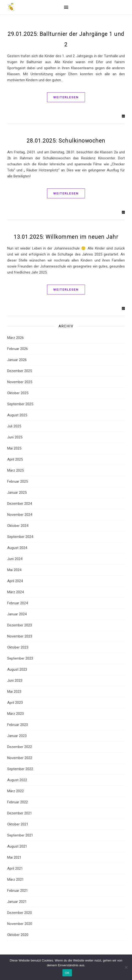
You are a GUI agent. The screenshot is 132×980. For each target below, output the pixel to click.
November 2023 (20, 636)
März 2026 (15, 338)
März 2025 (15, 470)
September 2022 (20, 769)
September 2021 (20, 835)
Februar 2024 (18, 603)
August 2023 (17, 669)
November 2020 (20, 924)
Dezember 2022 (20, 747)
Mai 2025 (14, 448)
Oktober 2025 (18, 393)
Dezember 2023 (20, 625)
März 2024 (15, 592)
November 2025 (20, 382)
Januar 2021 (17, 902)
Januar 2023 (17, 736)
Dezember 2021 (20, 813)
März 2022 (15, 791)
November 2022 (20, 758)
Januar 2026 (17, 360)
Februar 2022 (18, 802)
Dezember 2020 (20, 913)
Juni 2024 (15, 559)
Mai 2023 (14, 692)
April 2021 (15, 868)
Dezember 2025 (20, 371)
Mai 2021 (14, 857)
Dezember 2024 (20, 504)
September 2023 (20, 658)
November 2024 (20, 515)
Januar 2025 (17, 493)
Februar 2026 (18, 349)
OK (67, 973)
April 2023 (15, 703)
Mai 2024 (14, 570)
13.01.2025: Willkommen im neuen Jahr (66, 237)
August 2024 (17, 548)
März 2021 (15, 880)
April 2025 (15, 459)
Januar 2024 (17, 614)
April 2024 (15, 581)
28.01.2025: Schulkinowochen (66, 141)
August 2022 (17, 780)
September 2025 (20, 404)
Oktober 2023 (18, 647)
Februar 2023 (18, 725)
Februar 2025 (18, 481)
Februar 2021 (18, 891)
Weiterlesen (66, 97)
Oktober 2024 (18, 526)
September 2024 (20, 537)
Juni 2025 (15, 437)
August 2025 (17, 415)
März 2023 (15, 714)
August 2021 (17, 846)
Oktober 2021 (18, 824)
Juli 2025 (14, 426)
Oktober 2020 (18, 935)
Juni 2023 (15, 680)
